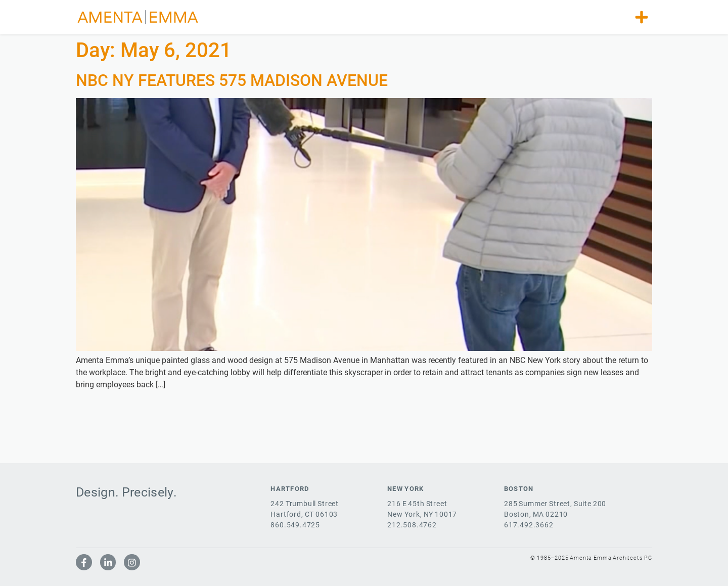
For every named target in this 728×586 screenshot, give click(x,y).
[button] (642, 17)
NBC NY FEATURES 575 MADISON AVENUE (232, 80)
